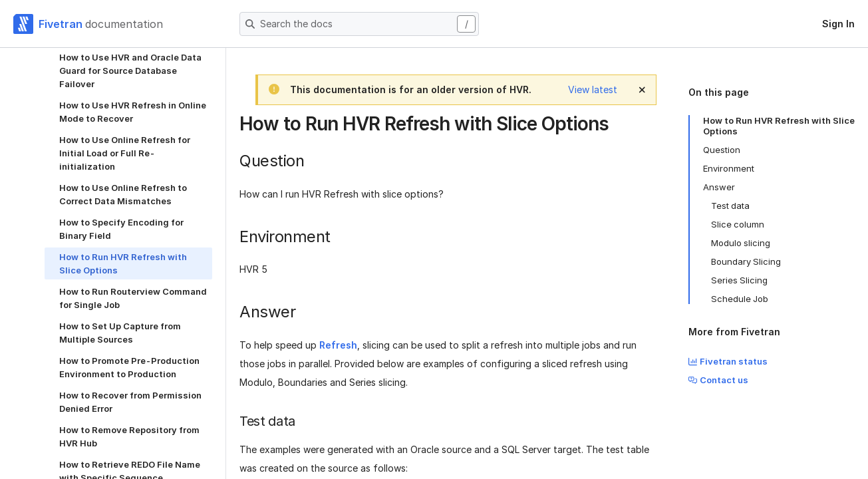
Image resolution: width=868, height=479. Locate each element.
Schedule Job (740, 299)
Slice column (738, 224)
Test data (730, 206)
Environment (729, 168)
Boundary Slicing (746, 261)
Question (722, 150)
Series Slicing (739, 280)
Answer (719, 187)
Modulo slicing (741, 243)
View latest (593, 89)
